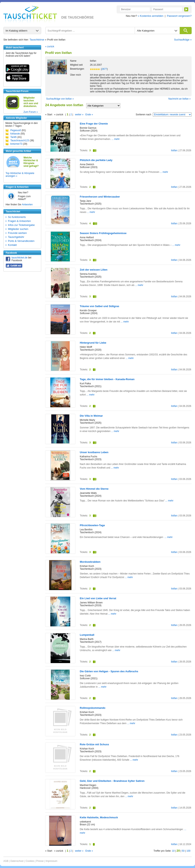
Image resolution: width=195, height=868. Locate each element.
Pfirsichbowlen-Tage (92, 525)
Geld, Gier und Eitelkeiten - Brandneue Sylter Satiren (112, 781)
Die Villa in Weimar (91, 416)
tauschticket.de (19, 258)
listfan (174, 150)
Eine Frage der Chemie (94, 124)
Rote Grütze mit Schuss (94, 744)
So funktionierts (17, 217)
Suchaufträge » (183, 40)
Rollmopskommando (93, 708)
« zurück (50, 46)
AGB (6, 861)
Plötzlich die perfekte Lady (96, 160)
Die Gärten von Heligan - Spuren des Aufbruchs (109, 671)
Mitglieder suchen (18, 229)
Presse (40, 861)
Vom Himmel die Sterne (94, 489)
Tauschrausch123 (20, 140)
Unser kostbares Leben (94, 452)
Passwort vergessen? (179, 16)
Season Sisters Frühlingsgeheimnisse (103, 233)
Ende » (89, 115)
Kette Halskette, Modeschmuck (99, 817)
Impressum (51, 861)
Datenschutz (17, 861)
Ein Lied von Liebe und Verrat (98, 598)
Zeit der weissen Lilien (94, 270)
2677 (104, 69)
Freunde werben (17, 233)
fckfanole (15, 134)
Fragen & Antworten (19, 221)
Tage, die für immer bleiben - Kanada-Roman (107, 379)
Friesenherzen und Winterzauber (100, 197)
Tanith (14, 137)
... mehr (116, 139)
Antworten (27, 205)
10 (173, 851)
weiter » (79, 115)
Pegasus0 (16, 130)
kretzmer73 (16, 144)
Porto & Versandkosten (21, 241)
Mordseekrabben (90, 562)
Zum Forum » (31, 112)
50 (183, 851)
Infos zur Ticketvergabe (21, 225)
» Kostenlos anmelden (151, 16)
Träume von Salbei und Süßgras (99, 306)
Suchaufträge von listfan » (60, 99)
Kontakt (12, 245)
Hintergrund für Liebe (93, 343)
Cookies (30, 861)
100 (188, 851)
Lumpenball (87, 635)
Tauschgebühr (16, 237)
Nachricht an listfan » (179, 99)
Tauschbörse (37, 40)
